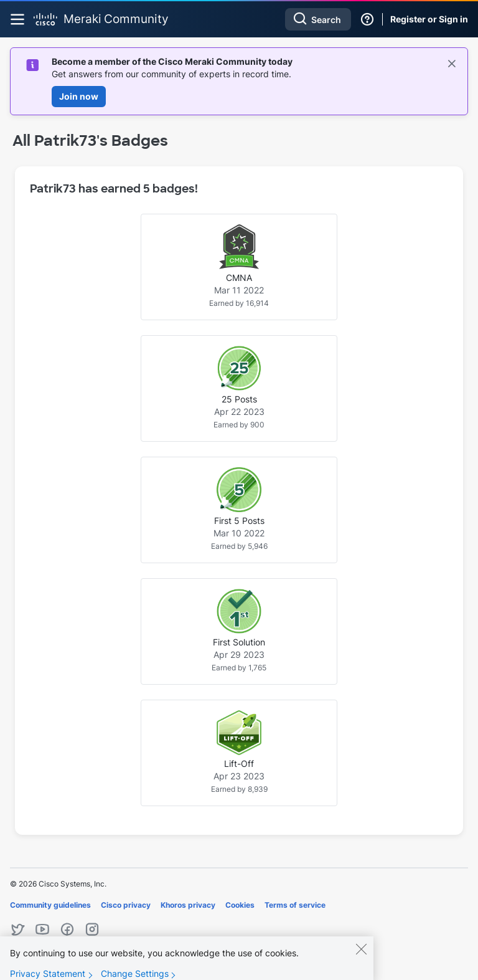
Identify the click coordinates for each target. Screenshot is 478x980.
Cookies (240, 905)
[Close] (361, 957)
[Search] (318, 19)
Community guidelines (50, 905)
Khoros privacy (188, 905)
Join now (79, 96)
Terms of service (295, 905)
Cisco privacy (126, 905)
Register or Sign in (429, 19)
